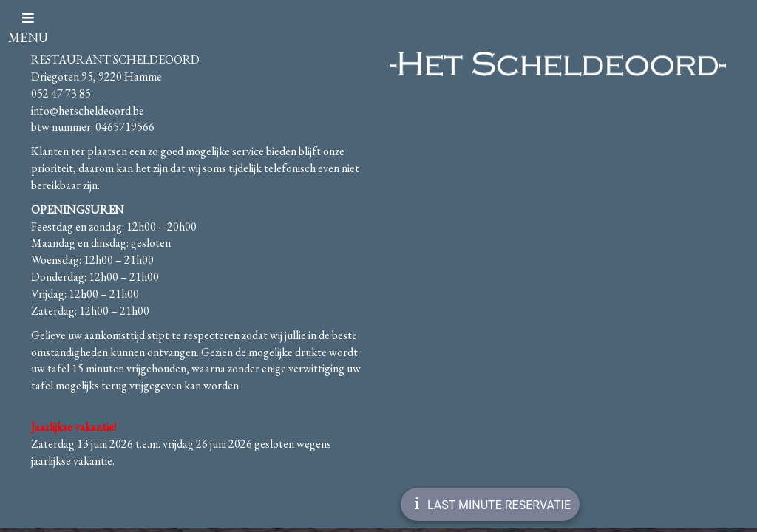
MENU (28, 28)
